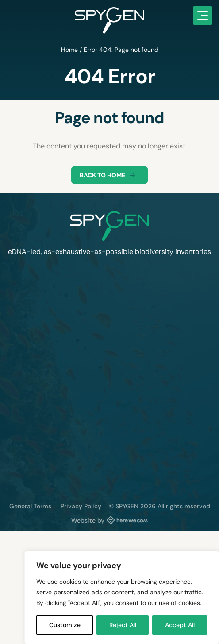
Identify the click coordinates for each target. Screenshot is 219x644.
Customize (65, 625)
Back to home (109, 175)
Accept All (180, 625)
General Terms (30, 506)
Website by (110, 520)
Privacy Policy (81, 506)
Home (69, 50)
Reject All (123, 625)
